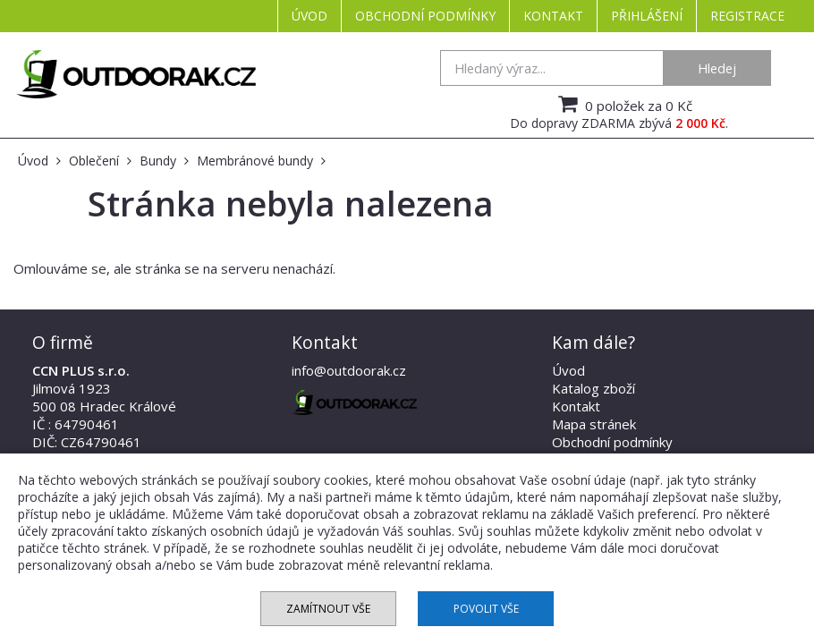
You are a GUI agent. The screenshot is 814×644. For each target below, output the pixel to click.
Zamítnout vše (328, 609)
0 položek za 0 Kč (623, 104)
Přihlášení (647, 16)
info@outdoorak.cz (349, 370)
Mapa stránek (594, 424)
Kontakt (553, 16)
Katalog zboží (594, 388)
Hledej (717, 68)
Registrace (747, 16)
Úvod (309, 16)
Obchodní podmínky (425, 16)
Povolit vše (486, 609)
